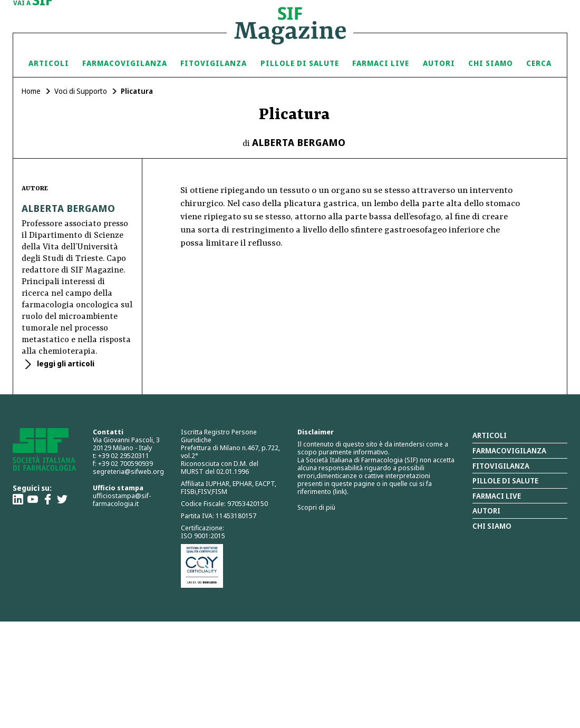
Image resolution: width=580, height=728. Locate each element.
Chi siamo (491, 63)
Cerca (539, 63)
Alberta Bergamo (299, 142)
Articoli (49, 63)
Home (31, 91)
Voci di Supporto (81, 91)
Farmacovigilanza (125, 63)
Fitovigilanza (214, 63)
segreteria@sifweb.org (128, 471)
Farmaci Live (381, 63)
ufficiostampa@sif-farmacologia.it (122, 499)
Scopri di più (316, 507)
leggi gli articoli (65, 363)
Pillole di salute (505, 481)
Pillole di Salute (300, 63)
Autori (439, 63)
